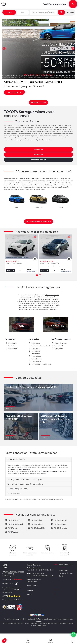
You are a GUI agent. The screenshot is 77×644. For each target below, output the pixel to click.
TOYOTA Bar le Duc (13, 520)
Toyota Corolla (12, 348)
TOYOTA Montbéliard (14, 524)
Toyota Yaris (11, 346)
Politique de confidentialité (48, 623)
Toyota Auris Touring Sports (40, 346)
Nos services (38, 149)
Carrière (62, 576)
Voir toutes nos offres (38, 102)
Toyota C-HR (58, 346)
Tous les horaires (32, 585)
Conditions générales (67, 623)
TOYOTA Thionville (59, 528)
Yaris (21, 325)
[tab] (38, 459)
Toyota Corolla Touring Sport (40, 364)
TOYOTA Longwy (58, 524)
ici (45, 473)
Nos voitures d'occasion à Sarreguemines (25, 484)
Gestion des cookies (39, 625)
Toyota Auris (34, 343)
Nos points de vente (66, 573)
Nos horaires (38, 154)
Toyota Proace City (37, 361)
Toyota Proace (35, 359)
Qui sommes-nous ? (16, 459)
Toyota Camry (35, 356)
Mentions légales (32, 271)
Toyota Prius (34, 348)
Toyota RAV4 (58, 348)
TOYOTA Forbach (35, 524)
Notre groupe (63, 570)
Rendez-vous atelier (39, 160)
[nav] (73, 641)
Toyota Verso (35, 354)
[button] (4, 49)
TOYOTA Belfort (35, 520)
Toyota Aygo (11, 343)
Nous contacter (14, 493)
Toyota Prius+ (35, 351)
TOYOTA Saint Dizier (37, 528)
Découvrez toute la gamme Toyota (38, 221)
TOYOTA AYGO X (12, 261)
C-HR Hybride (56, 325)
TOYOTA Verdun (12, 532)
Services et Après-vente (18, 489)
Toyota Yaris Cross (60, 343)
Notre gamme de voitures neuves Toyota (25, 479)
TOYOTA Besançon (59, 520)
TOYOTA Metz (11, 528)
